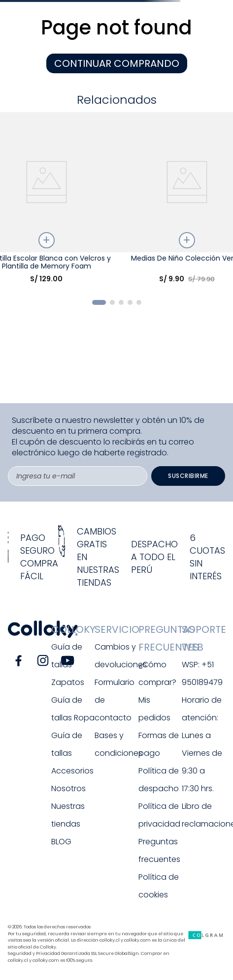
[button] (99, 302)
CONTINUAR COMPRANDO (117, 63)
